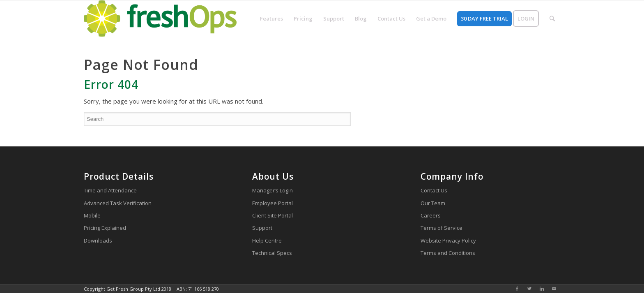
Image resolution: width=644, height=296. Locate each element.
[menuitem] (271, 18)
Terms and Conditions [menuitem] (448, 253)
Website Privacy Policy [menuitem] (448, 240)
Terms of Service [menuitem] (442, 228)
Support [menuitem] (262, 228)
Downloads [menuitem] (98, 240)
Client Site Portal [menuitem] (273, 215)
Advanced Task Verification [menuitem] (118, 203)
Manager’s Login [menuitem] (273, 190)
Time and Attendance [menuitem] (110, 190)
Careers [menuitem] (431, 215)
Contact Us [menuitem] (434, 190)
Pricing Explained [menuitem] (105, 228)
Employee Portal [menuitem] (273, 203)
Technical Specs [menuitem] (272, 253)
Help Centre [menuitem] (267, 240)
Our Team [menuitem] (433, 203)
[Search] (217, 119)
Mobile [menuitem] (92, 215)
